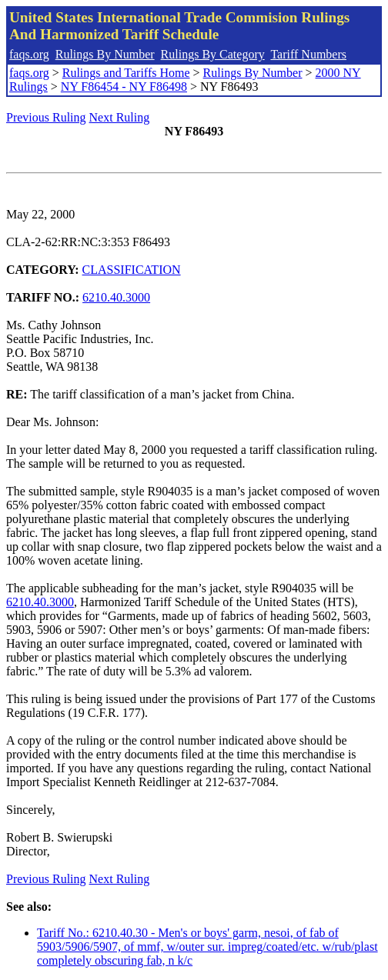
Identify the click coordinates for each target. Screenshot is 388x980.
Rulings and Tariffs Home (126, 73)
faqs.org (29, 54)
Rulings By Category (213, 54)
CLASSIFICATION (132, 270)
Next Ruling (120, 117)
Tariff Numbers (308, 54)
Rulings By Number (105, 54)
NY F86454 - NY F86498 (124, 87)
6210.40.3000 (116, 297)
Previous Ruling (46, 117)
